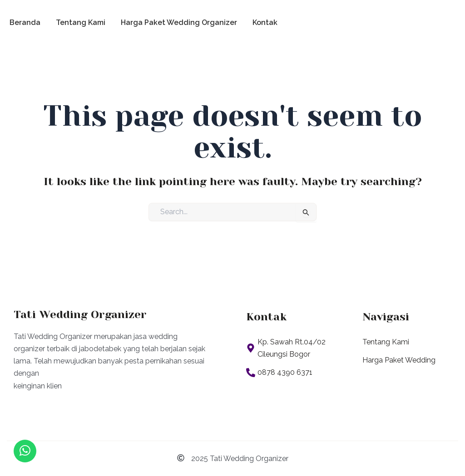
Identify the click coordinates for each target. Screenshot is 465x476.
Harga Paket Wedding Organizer (179, 22)
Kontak (265, 22)
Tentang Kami (81, 22)
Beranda (25, 22)
